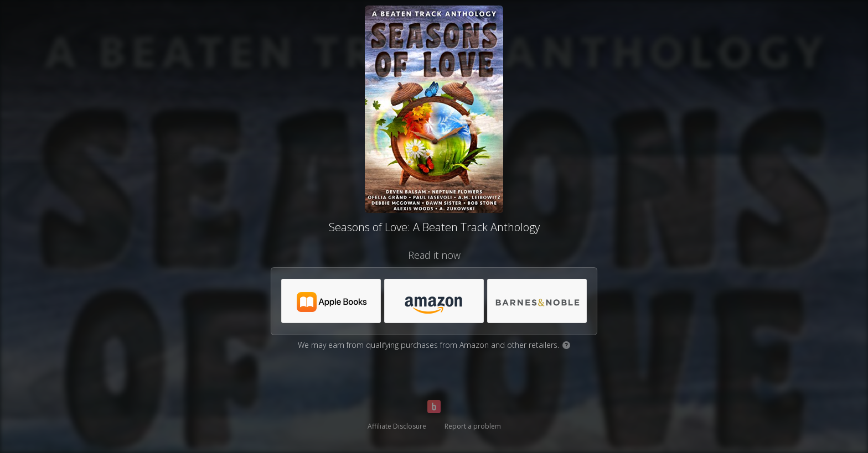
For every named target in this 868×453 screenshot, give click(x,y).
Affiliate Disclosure (397, 426)
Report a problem (473, 426)
